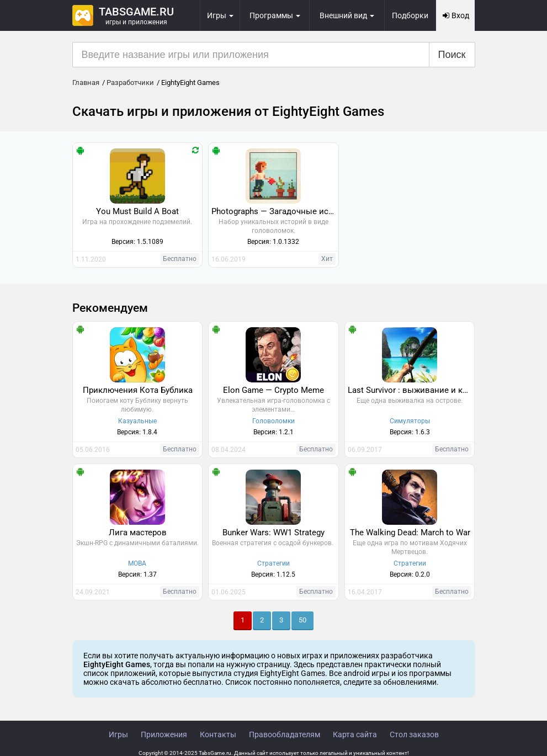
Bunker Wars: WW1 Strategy (273, 533)
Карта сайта (355, 734)
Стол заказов (414, 734)
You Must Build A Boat (137, 211)
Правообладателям (285, 734)
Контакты (218, 734)
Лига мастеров (138, 533)
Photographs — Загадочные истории (275, 211)
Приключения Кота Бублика (138, 390)
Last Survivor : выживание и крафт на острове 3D (411, 390)
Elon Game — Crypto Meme (273, 390)
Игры (118, 734)
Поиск (452, 55)
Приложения (164, 734)
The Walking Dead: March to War (410, 533)
